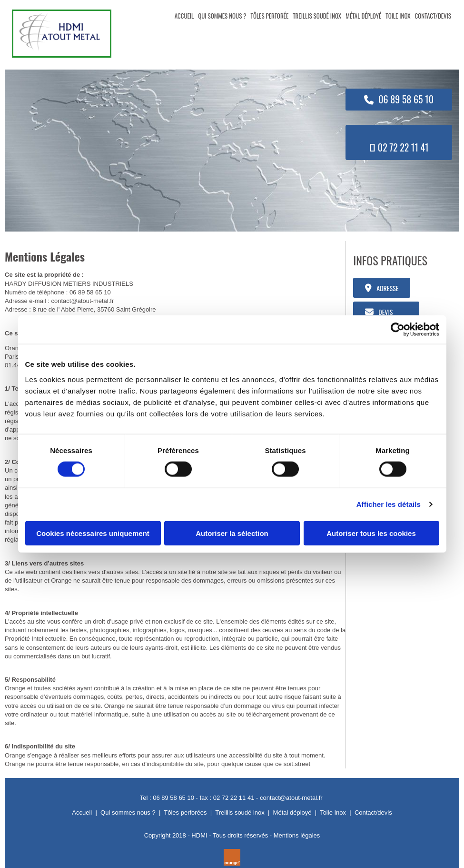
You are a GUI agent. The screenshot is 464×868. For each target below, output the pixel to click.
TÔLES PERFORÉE (270, 16)
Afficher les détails (389, 504)
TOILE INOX (398, 16)
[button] (399, 100)
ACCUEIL (184, 16)
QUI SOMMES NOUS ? (222, 16)
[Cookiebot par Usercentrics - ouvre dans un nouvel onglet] (398, 330)
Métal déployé (292, 812)
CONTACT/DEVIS (433, 16)
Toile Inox (333, 812)
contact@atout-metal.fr (83, 301)
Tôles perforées (185, 812)
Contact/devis (373, 812)
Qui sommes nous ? (128, 812)
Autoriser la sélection (232, 533)
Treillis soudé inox (240, 812)
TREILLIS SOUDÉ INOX (317, 16)
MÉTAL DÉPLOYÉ (363, 16)
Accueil (82, 812)
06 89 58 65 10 (90, 292)
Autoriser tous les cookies (371, 533)
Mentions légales (297, 835)
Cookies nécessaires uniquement (93, 533)
